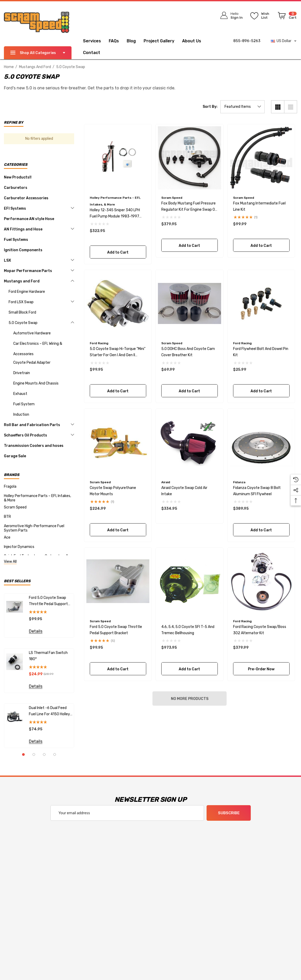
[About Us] (192, 42)
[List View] (291, 107)
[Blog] (131, 42)
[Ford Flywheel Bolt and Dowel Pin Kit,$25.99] (261, 304)
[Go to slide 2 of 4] (34, 754)
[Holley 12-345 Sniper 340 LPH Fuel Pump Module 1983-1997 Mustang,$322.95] (118, 158)
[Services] (92, 42)
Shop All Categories (38, 53)
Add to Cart (118, 252)
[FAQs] (118, 41)
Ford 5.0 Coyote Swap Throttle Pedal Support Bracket (48, 601)
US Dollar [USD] (284, 41)
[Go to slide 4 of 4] (55, 754)
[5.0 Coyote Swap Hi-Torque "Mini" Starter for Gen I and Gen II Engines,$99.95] (118, 304)
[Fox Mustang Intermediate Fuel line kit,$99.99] (261, 158)
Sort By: (210, 107)
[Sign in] (230, 15)
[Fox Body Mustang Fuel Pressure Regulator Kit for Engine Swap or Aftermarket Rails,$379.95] (190, 158)
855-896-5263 (247, 41)
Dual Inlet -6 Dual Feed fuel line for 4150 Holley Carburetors (49, 711)
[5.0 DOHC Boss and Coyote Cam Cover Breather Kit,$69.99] (190, 304)
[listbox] (242, 107)
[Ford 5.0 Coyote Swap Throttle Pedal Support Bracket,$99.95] (118, 581)
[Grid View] (278, 107)
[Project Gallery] (163, 41)
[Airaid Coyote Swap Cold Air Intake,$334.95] (190, 442)
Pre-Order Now (261, 669)
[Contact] (95, 53)
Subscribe (229, 813)
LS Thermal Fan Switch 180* (48, 656)
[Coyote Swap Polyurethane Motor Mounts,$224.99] (118, 442)
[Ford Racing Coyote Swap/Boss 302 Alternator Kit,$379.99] (261, 581)
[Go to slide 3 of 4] (44, 754)
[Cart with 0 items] (286, 17)
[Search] (195, 14)
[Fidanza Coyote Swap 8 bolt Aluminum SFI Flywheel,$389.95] (261, 442)
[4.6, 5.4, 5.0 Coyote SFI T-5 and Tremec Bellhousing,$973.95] (190, 581)
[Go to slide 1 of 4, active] (23, 754)
